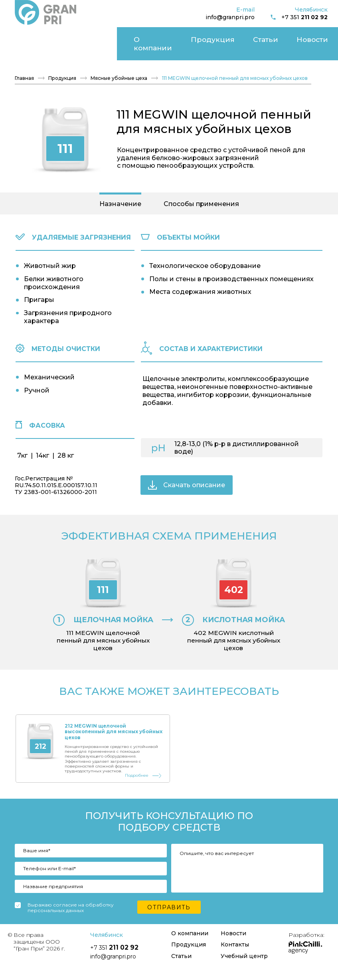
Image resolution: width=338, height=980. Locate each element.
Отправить (169, 919)
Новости (136, 36)
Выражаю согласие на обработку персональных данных (71, 919)
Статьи (106, 36)
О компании (30, 36)
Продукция (72, 36)
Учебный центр (284, 36)
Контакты (170, 36)
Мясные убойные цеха (119, 64)
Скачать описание (187, 471)
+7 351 (299, 17)
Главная (24, 64)
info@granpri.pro (230, 17)
